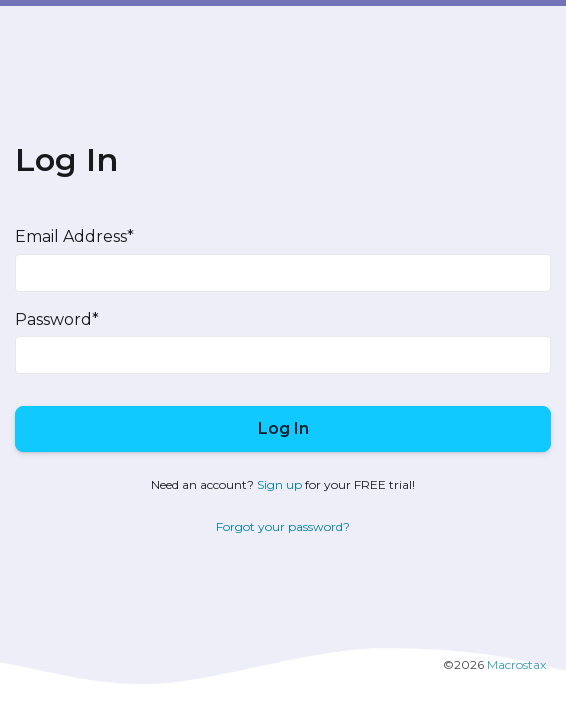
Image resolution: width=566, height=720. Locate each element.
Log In (283, 428)
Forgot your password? (283, 526)
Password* (57, 319)
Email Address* (74, 236)
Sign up (279, 484)
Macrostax (516, 664)
